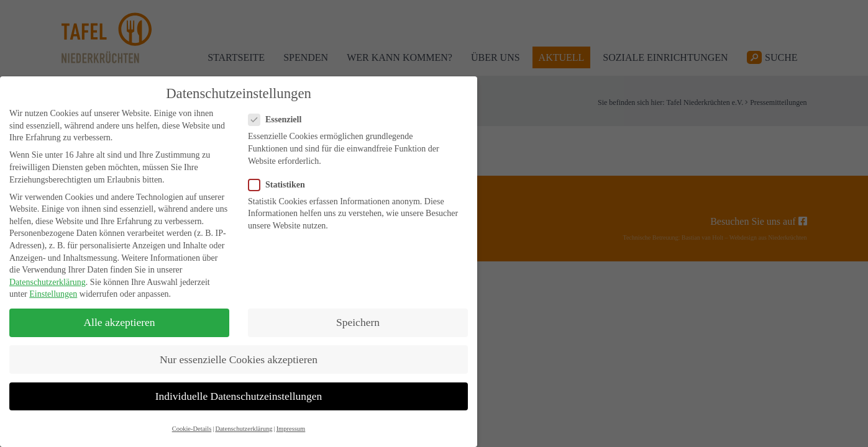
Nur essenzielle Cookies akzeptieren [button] (239, 359)
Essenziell (279, 120)
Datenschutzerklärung (48, 282)
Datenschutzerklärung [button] (244, 429)
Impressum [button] (291, 429)
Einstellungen (53, 294)
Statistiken (281, 185)
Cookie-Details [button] (192, 429)
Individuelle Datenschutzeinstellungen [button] (239, 396)
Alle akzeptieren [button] (119, 322)
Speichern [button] (358, 322)
